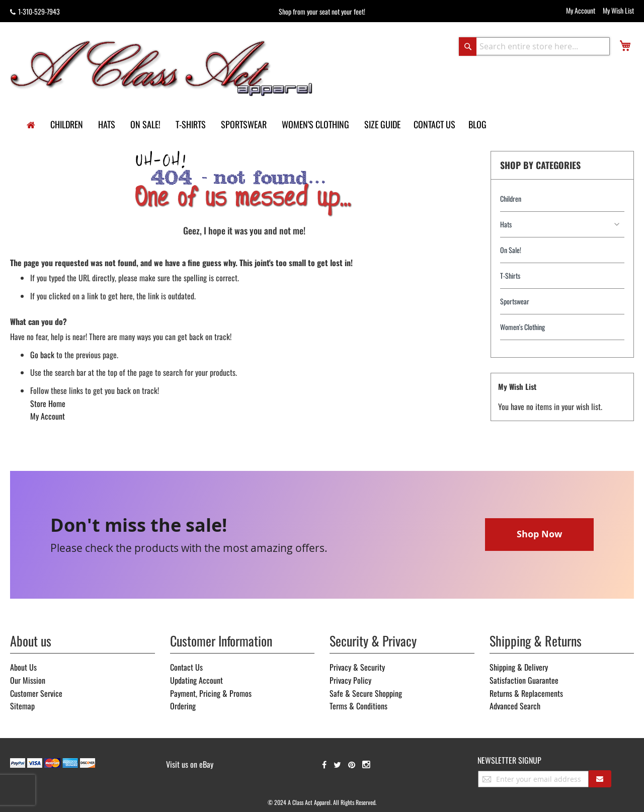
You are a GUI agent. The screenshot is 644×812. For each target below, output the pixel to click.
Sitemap (22, 706)
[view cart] (625, 46)
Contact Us (186, 667)
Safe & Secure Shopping (366, 693)
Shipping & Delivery (519, 667)
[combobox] (534, 46)
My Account (581, 10)
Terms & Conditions (358, 706)
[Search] (468, 46)
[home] (31, 125)
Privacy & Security (357, 667)
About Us (23, 667)
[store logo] (162, 67)
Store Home (48, 403)
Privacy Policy (350, 680)
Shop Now (539, 534)
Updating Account (196, 680)
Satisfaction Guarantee (524, 680)
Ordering (183, 706)
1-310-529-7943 (35, 11)
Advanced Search (515, 706)
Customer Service (36, 693)
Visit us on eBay (190, 764)
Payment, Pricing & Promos (211, 693)
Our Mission (28, 680)
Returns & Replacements (526, 693)
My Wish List (618, 10)
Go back (42, 355)
